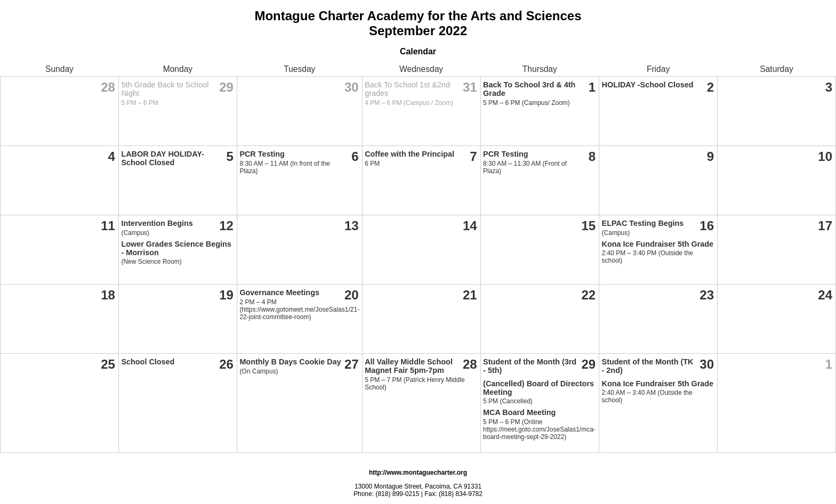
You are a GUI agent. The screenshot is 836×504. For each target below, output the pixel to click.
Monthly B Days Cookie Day (290, 362)
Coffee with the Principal (409, 154)
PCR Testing (262, 154)
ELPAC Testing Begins (643, 223)
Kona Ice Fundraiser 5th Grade (658, 244)
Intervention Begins (157, 223)
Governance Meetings (279, 292)
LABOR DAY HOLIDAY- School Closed (162, 158)
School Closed (148, 362)
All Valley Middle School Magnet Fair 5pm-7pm (409, 366)
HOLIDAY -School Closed (648, 85)
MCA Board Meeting (519, 412)
